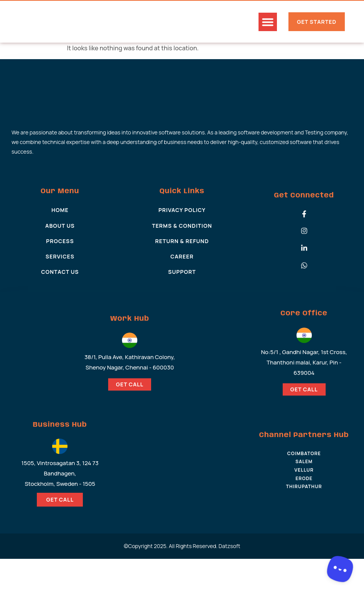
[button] (268, 22)
